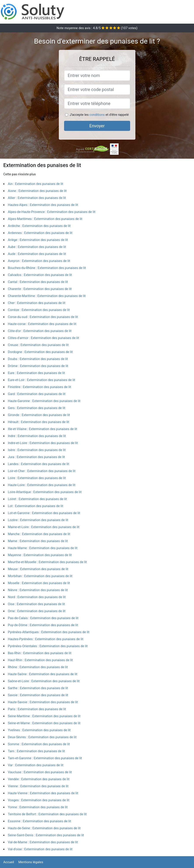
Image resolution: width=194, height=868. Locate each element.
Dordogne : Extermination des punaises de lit (40, 352)
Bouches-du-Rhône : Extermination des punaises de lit (47, 268)
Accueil (9, 862)
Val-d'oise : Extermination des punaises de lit (40, 849)
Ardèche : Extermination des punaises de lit (39, 226)
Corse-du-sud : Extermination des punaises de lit (43, 317)
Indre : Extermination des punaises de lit (37, 436)
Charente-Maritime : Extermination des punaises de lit (47, 296)
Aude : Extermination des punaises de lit (37, 254)
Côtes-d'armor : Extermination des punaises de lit (43, 338)
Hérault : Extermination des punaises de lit (38, 422)
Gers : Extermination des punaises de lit (37, 408)
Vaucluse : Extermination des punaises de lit (40, 772)
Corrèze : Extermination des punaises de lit (39, 310)
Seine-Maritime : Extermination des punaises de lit (44, 716)
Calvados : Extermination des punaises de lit (40, 275)
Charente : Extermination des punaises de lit (40, 289)
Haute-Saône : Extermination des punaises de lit (43, 674)
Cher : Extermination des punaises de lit (37, 303)
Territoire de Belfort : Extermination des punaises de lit (47, 814)
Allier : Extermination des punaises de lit (37, 198)
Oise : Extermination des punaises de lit (36, 604)
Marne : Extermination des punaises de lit (38, 541)
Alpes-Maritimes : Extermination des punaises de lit (45, 219)
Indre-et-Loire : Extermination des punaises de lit (43, 443)
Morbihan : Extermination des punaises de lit (40, 576)
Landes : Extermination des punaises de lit (38, 464)
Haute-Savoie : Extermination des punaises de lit (43, 702)
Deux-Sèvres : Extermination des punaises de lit (42, 737)
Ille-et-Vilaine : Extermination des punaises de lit (43, 429)
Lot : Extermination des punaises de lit (36, 506)
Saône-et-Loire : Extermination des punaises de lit (44, 681)
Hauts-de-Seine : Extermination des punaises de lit (44, 828)
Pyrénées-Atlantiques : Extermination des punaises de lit (49, 632)
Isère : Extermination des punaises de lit (37, 450)
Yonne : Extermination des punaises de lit (38, 807)
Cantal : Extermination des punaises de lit (38, 282)
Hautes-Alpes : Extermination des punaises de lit (43, 205)
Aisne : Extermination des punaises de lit (37, 191)
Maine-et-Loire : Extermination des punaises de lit (44, 527)
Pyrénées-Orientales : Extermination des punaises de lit (48, 646)
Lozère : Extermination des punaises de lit (38, 520)
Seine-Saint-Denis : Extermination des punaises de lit (46, 835)
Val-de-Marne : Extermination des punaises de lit (43, 842)
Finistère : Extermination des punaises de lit (39, 387)
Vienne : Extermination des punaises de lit (38, 786)
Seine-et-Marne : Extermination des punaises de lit (44, 723)
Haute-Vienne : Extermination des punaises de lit (43, 793)
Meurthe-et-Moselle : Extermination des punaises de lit (47, 562)
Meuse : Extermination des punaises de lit (38, 569)
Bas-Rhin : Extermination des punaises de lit (40, 653)
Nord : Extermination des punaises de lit (37, 597)
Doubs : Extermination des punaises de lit (38, 359)
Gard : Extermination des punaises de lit (37, 394)
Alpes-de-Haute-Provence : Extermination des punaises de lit (52, 212)
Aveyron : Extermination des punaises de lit (39, 261)
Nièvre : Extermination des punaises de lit (38, 590)
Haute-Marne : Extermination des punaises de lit (43, 548)
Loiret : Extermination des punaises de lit (37, 499)
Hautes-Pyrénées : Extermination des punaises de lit (46, 639)
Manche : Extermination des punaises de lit (39, 534)
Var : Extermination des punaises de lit (36, 765)
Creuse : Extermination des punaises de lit (38, 345)
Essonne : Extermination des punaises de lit (39, 821)
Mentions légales (31, 862)
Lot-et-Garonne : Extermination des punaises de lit (44, 513)
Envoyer (97, 126)
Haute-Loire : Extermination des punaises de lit (42, 485)
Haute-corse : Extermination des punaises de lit (42, 324)
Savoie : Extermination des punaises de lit (38, 695)
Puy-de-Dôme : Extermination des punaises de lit (43, 625)
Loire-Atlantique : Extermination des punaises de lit (45, 492)
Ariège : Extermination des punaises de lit (38, 240)
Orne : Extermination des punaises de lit (37, 611)
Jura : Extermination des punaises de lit (36, 457)
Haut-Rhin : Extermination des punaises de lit (40, 660)
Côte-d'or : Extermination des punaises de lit (40, 331)
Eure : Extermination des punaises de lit (36, 373)
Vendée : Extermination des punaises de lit (39, 779)
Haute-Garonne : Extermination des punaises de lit (44, 401)
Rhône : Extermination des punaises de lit (38, 667)
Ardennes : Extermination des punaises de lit (40, 233)
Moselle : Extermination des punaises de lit (39, 583)
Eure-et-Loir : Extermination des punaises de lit (42, 380)
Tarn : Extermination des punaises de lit (36, 751)
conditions (97, 115)
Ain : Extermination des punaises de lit (36, 184)
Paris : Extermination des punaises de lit (37, 709)
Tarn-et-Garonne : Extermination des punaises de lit (45, 758)
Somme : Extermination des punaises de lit (39, 744)
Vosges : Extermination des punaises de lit (39, 800)
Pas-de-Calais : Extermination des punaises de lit (43, 618)
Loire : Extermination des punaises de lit (37, 478)
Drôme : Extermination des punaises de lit (38, 366)
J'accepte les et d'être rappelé (99, 115)
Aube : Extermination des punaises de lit (37, 247)
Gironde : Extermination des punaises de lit (39, 415)
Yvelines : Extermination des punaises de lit (39, 730)
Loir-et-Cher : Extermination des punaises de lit (42, 471)
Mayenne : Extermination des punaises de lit (40, 555)
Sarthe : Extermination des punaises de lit (38, 688)
